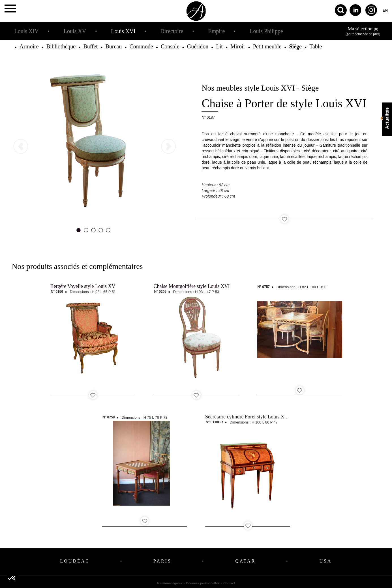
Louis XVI (123, 31)
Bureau (113, 46)
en (385, 10)
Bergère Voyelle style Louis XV (83, 286)
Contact (229, 583)
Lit (219, 46)
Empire (216, 31)
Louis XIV (27, 31)
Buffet (90, 46)
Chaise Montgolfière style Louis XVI (192, 286)
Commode (141, 46)
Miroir (238, 46)
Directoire (172, 31)
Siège (295, 46)
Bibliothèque (61, 46)
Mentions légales (170, 583)
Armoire (29, 46)
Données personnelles (203, 583)
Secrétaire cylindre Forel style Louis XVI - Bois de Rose (263, 417)
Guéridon (198, 46)
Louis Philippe (266, 31)
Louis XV (75, 31)
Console (170, 46)
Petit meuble (267, 46)
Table (316, 46)
